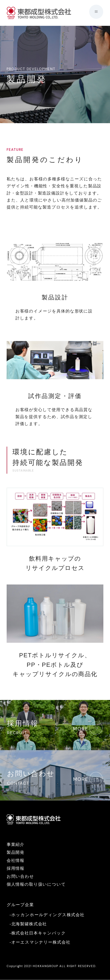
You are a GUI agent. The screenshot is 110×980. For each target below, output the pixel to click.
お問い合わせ (55, 779)
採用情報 (55, 728)
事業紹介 (16, 845)
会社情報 (16, 861)
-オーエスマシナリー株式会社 (40, 943)
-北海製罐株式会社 (28, 924)
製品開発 (16, 853)
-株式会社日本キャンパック (38, 933)
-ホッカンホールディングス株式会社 (47, 915)
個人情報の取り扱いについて (36, 885)
